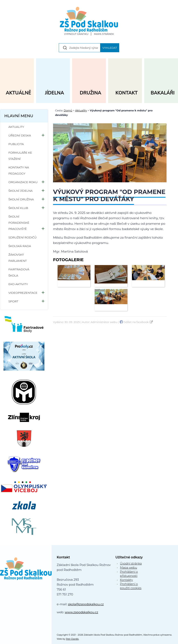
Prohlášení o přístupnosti (129, 574)
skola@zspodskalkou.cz (86, 604)
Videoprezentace (23, 293)
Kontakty (126, 580)
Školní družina (21, 199)
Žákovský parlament (18, 258)
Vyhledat (110, 48)
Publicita (16, 144)
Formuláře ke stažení (20, 156)
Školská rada (20, 246)
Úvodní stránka (131, 563)
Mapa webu (129, 568)
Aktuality (81, 110)
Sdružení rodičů (22, 237)
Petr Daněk (72, 639)
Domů (68, 110)
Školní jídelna (20, 191)
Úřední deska (20, 135)
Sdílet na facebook (136, 322)
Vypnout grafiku (76, 34)
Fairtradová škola (19, 272)
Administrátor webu (104, 322)
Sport (13, 301)
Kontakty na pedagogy (19, 170)
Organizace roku (23, 182)
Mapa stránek (104, 34)
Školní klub (18, 208)
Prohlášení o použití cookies (131, 586)
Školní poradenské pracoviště (19, 223)
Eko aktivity (18, 284)
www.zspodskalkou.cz (81, 612)
